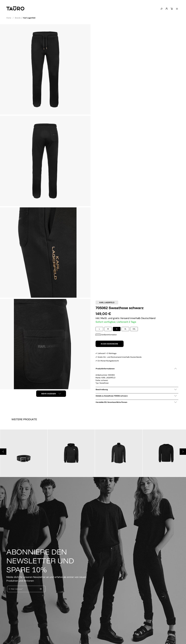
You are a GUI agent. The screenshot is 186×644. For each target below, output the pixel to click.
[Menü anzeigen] (177, 9)
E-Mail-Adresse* (16, 589)
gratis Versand (122, 318)
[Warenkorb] (171, 9)
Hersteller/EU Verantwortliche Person (136, 402)
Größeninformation (106, 335)
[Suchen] (161, 9)
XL (125, 329)
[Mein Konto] (166, 9)
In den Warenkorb (110, 344)
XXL (134, 329)
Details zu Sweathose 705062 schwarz (136, 396)
